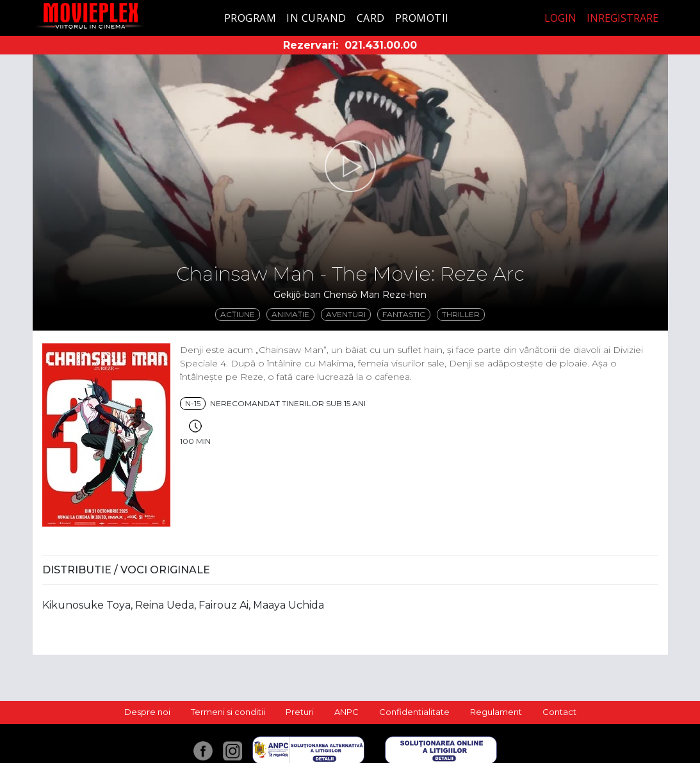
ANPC (346, 712)
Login (560, 18)
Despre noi (147, 712)
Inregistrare (623, 18)
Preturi (300, 712)
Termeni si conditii (228, 712)
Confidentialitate (414, 712)
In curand (316, 18)
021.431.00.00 (381, 45)
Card (371, 18)
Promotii (422, 18)
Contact (559, 712)
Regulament (496, 712)
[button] (350, 167)
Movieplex (91, 16)
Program (250, 18)
